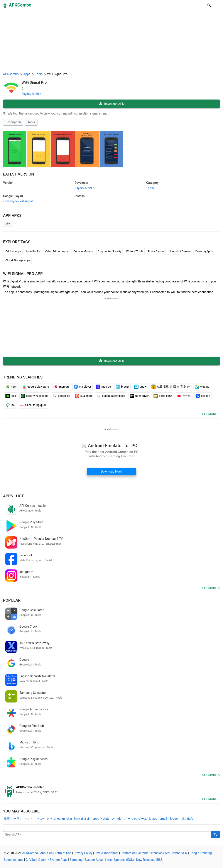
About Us (46, 853)
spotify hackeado (34, 396)
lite (10, 405)
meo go (104, 387)
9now (140, 387)
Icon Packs (33, 251)
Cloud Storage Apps (18, 260)
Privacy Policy (83, 853)
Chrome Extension (150, 853)
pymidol (117, 819)
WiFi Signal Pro (34, 82)
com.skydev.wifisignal (18, 201)
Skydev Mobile (31, 94)
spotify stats (101, 819)
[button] (209, 5)
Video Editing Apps (57, 251)
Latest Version (19, 174)
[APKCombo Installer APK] (111, 790)
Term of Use (63, 853)
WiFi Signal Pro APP (23, 274)
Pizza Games (156, 251)
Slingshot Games (180, 251)
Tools (31, 122)
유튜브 (184, 396)
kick (11, 396)
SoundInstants (14, 860)
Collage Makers (83, 251)
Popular (12, 600)
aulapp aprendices (111, 396)
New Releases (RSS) (150, 860)
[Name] (107, 835)
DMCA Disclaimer (106, 853)
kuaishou (83, 396)
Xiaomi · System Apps (53, 860)
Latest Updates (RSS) (119, 860)
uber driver (139, 396)
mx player (82, 387)
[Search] (216, 835)
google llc (61, 396)
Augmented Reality (110, 251)
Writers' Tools (135, 251)
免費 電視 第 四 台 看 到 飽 (171, 387)
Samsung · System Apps (86, 860)
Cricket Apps (13, 251)
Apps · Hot (14, 496)
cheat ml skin (63, 819)
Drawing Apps (204, 251)
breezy (122, 387)
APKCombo (11, 74)
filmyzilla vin (82, 819)
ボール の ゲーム (136, 819)
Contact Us (128, 853)
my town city (43, 819)
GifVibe (31, 860)
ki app (153, 819)
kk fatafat (188, 819)
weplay (202, 387)
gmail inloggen (169, 819)
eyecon (203, 396)
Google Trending (201, 853)
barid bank (163, 396)
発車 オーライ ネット (18, 819)
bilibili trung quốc (33, 405)
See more (209, 414)
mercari (61, 387)
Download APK (111, 104)
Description (13, 122)
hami (11, 387)
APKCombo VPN (176, 853)
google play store (35, 387)
